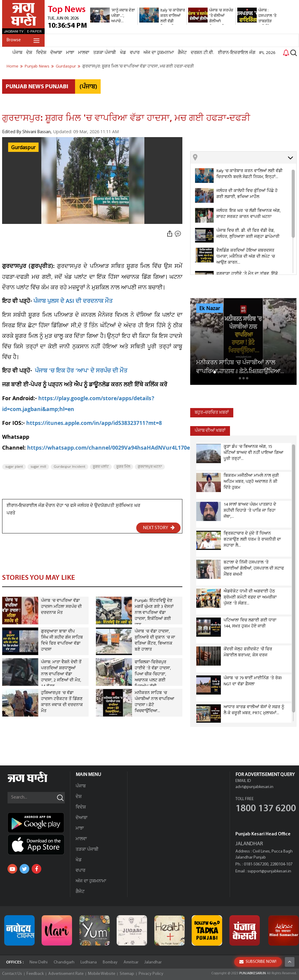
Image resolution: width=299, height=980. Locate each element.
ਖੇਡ (123, 53)
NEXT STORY (159, 528)
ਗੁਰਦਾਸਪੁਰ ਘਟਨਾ (150, 467)
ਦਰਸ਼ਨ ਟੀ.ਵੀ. (202, 53)
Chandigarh (64, 962)
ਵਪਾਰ (135, 53)
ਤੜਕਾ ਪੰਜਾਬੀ (105, 53)
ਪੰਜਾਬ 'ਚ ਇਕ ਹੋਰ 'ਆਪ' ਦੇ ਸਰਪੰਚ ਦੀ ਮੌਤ (81, 371)
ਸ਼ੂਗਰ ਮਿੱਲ (123, 467)
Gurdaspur (23, 148)
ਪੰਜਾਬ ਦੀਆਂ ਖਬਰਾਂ (210, 431)
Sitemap (127, 974)
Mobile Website (102, 974)
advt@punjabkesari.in (254, 787)
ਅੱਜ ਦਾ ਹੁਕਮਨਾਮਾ (159, 53)
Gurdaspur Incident (69, 467)
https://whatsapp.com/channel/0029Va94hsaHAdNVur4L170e (109, 449)
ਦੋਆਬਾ (56, 53)
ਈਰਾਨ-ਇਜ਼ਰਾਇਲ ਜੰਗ (237, 53)
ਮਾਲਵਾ (84, 53)
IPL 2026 (267, 53)
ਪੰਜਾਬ (17, 53)
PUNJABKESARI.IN (253, 973)
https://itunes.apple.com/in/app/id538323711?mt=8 (94, 424)
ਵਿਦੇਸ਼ (41, 53)
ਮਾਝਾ (70, 53)
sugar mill (38, 467)
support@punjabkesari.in (269, 871)
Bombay (110, 962)
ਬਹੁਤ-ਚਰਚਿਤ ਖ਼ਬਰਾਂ (212, 413)
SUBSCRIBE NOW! (258, 962)
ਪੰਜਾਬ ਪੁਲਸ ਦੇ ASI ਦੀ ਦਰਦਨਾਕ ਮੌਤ (73, 302)
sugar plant (14, 467)
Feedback (35, 974)
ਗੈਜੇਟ (182, 53)
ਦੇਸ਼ (29, 53)
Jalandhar (153, 962)
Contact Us (12, 974)
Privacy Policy (151, 974)
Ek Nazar (210, 309)
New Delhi (39, 962)
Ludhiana (89, 962)
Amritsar (131, 962)
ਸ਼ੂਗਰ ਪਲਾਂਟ (101, 467)
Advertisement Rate (66, 974)
